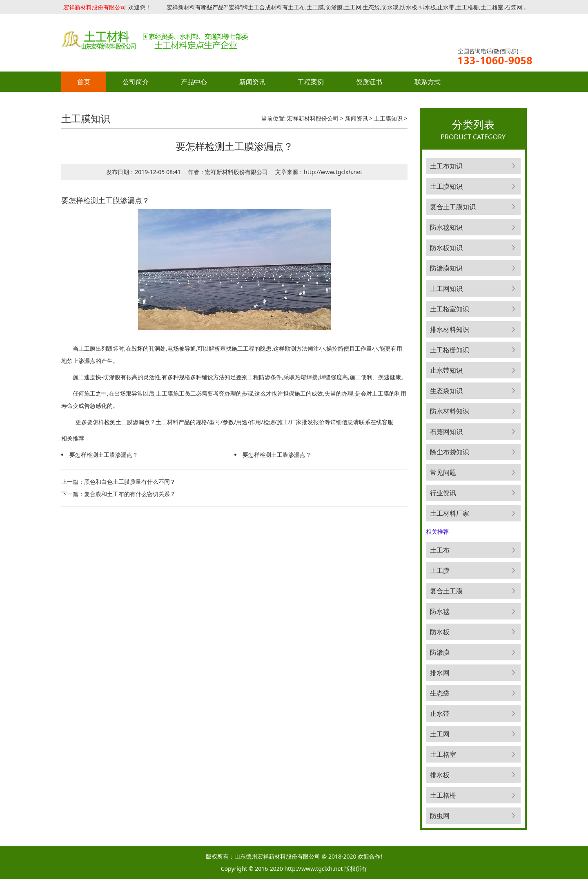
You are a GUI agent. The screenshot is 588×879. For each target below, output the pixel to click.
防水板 (440, 632)
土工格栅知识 (450, 350)
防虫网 (440, 816)
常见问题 (443, 472)
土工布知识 (446, 166)
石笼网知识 (446, 432)
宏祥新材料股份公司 (313, 118)
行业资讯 (443, 493)
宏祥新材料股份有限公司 (95, 7)
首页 (84, 82)
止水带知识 (446, 370)
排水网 (440, 673)
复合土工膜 (446, 591)
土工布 (440, 550)
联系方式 (428, 82)
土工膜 (440, 570)
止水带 (440, 713)
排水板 (440, 775)
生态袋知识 (446, 391)
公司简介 (136, 82)
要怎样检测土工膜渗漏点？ (104, 455)
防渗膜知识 (446, 268)
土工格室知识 (450, 309)
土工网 (440, 734)
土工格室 (443, 754)
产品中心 (194, 82)
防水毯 (440, 611)
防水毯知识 (446, 227)
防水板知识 (446, 248)
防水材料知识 (450, 411)
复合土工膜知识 (453, 207)
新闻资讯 (252, 82)
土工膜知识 (388, 118)
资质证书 (369, 82)
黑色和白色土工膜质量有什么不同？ (130, 482)
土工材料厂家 (450, 513)
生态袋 (440, 693)
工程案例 (311, 82)
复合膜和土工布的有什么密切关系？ (130, 494)
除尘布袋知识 (450, 452)
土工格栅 (443, 795)
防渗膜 (440, 652)
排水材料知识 (450, 329)
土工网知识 (446, 289)
